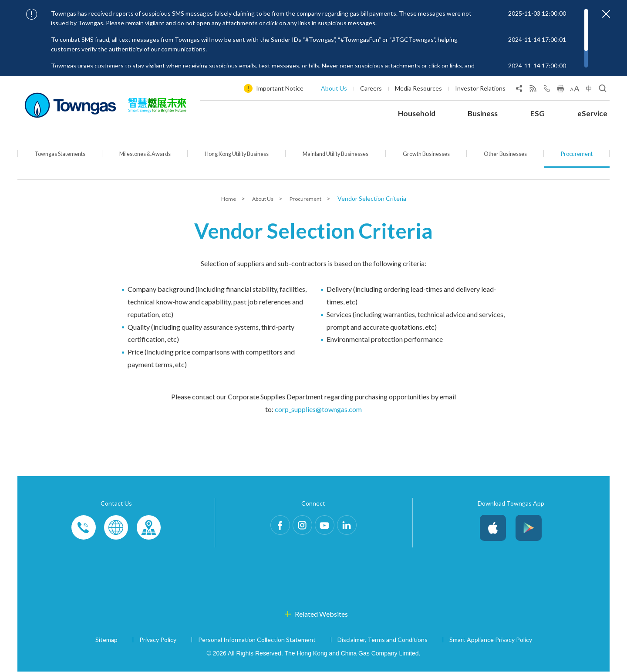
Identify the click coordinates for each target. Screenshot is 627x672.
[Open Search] (603, 90)
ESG (538, 113)
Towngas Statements (59, 160)
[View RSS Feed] (533, 90)
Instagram (299, 528)
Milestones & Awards (144, 160)
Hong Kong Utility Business (239, 160)
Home (224, 199)
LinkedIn (358, 528)
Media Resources (418, 88)
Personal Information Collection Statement (257, 640)
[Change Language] (589, 90)
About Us (334, 88)
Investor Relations (480, 88)
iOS (493, 528)
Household (417, 113)
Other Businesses (512, 160)
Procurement (579, 160)
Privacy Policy (158, 640)
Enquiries (116, 528)
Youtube (328, 528)
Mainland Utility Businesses (344, 160)
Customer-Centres (148, 528)
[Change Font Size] (575, 90)
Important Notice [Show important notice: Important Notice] (280, 88)
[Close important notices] (606, 14)
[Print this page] (561, 90)
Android (529, 528)
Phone (84, 528)
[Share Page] (519, 90)
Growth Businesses (436, 160)
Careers (371, 88)
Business (483, 113)
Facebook (269, 528)
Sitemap (106, 640)
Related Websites (321, 614)
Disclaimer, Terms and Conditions (383, 640)
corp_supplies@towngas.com (318, 410)
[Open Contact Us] (547, 90)
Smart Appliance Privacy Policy (491, 640)
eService (592, 113)
